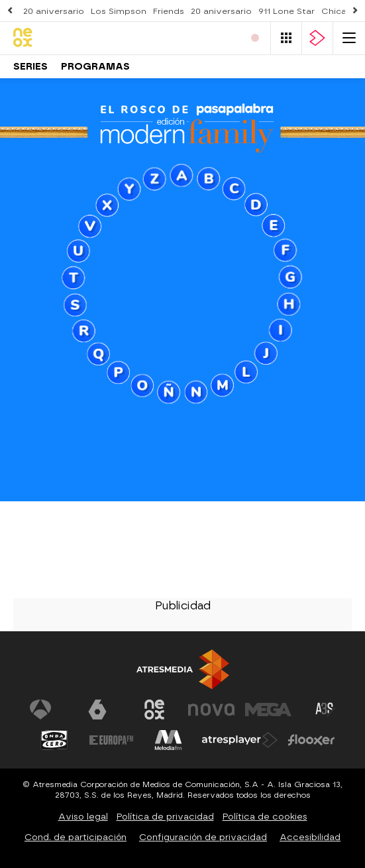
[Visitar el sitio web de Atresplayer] (240, 740)
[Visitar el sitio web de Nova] (211, 710)
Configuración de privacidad (203, 837)
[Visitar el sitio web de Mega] (268, 710)
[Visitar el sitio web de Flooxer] (311, 740)
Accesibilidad (310, 837)
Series (30, 67)
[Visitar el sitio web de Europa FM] (111, 740)
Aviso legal (83, 817)
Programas (95, 67)
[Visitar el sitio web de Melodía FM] (168, 740)
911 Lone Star (287, 11)
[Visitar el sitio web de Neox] (154, 710)
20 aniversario (54, 11)
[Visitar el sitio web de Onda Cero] (54, 740)
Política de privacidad (165, 817)
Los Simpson (119, 11)
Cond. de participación (76, 837)
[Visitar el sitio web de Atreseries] (325, 710)
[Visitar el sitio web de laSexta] (97, 710)
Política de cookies (265, 817)
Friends (169, 11)
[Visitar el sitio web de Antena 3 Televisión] (40, 710)
